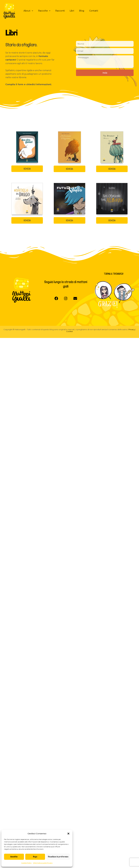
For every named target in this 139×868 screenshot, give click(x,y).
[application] (32, 11)
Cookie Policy (26, 863)
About (28, 11)
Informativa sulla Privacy (43, 863)
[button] (68, 834)
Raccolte (43, 11)
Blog (79, 11)
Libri (70, 11)
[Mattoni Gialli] (9, 11)
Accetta (14, 857)
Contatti (90, 11)
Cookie (69, 331)
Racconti (58, 11)
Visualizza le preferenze (58, 857)
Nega (35, 857)
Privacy (132, 329)
